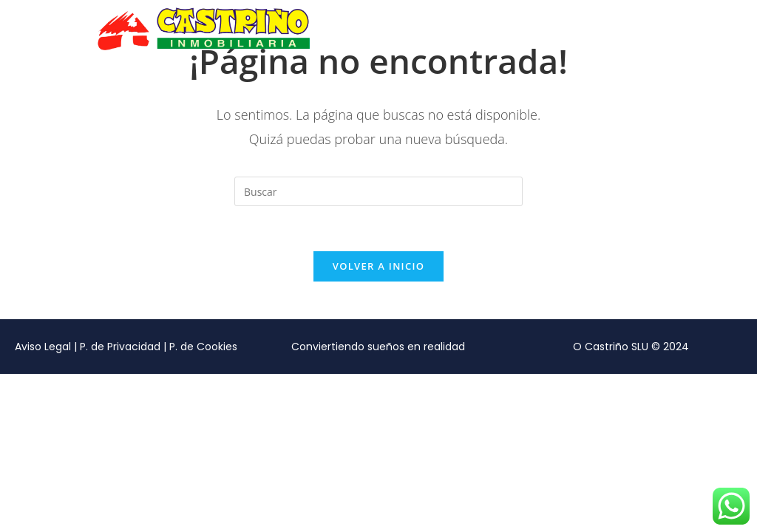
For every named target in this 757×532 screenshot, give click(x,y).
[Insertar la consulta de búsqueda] (378, 191)
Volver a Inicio (378, 266)
